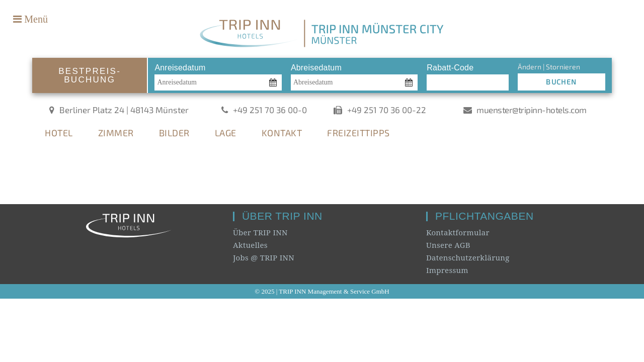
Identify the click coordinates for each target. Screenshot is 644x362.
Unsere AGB (448, 245)
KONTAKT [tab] (282, 133)
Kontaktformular (458, 232)
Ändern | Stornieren (549, 67)
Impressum (447, 270)
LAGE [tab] (226, 133)
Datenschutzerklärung (468, 257)
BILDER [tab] (174, 133)
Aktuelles (250, 245)
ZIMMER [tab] (116, 133)
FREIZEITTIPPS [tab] (358, 133)
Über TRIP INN (260, 232)
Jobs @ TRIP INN (264, 257)
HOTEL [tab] (59, 133)
